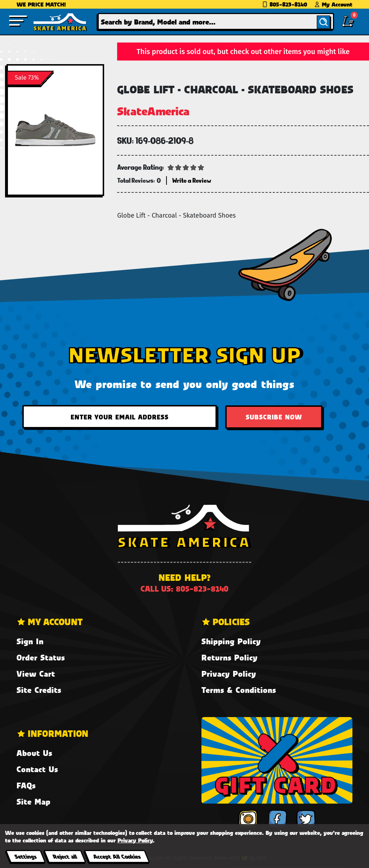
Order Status (41, 657)
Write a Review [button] (192, 180)
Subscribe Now (274, 417)
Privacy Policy (229, 674)
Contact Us (37, 769)
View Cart (36, 674)
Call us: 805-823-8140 (184, 589)
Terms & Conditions (239, 690)
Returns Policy (230, 657)
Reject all (65, 856)
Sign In (30, 641)
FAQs (26, 785)
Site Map (34, 802)
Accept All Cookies (117, 856)
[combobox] (216, 21)
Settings (25, 856)
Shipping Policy (231, 641)
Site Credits (39, 690)
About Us (34, 753)
